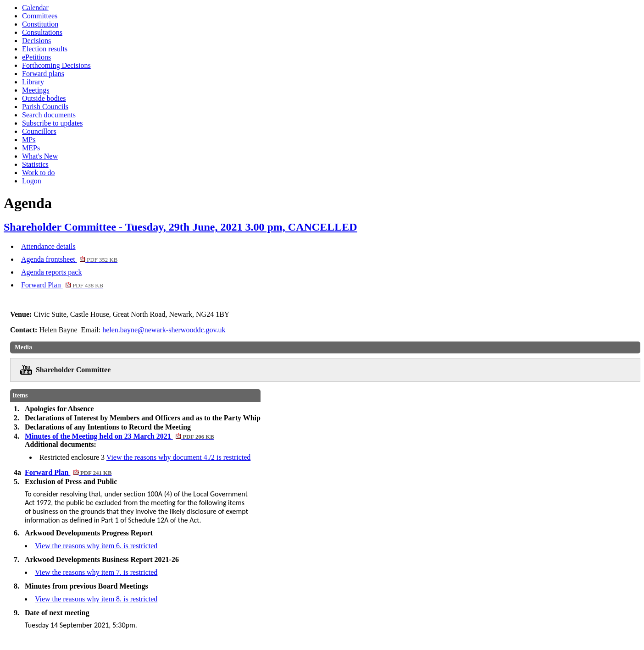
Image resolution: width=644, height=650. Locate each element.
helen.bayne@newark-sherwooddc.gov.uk (164, 330)
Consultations (42, 32)
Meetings (36, 90)
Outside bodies (44, 98)
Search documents (49, 115)
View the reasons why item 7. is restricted (96, 572)
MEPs (31, 148)
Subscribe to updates (52, 123)
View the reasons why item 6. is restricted (96, 546)
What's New (40, 156)
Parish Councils (45, 107)
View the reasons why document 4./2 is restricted (179, 457)
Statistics (35, 164)
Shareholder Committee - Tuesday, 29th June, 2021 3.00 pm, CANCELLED (180, 227)
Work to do (39, 173)
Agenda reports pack (51, 272)
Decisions (36, 41)
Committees (40, 16)
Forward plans (43, 74)
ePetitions (36, 57)
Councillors (39, 131)
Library (33, 82)
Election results (45, 49)
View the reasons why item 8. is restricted (96, 599)
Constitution (40, 24)
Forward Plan (62, 285)
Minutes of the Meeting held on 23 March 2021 (119, 436)
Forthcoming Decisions (56, 65)
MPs (29, 140)
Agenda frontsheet (69, 259)
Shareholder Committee (73, 370)
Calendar (35, 8)
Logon (32, 181)
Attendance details (48, 246)
